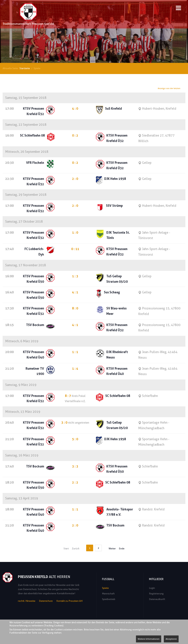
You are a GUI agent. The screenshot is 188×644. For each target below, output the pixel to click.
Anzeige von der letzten (169, 89)
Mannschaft (108, 594)
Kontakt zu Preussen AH (69, 601)
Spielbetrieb (109, 599)
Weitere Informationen (149, 639)
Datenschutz (46, 601)
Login (152, 588)
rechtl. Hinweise (27, 601)
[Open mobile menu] (178, 9)
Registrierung (156, 594)
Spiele (105, 588)
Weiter (112, 548)
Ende (122, 548)
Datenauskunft (157, 599)
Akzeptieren (171, 639)
